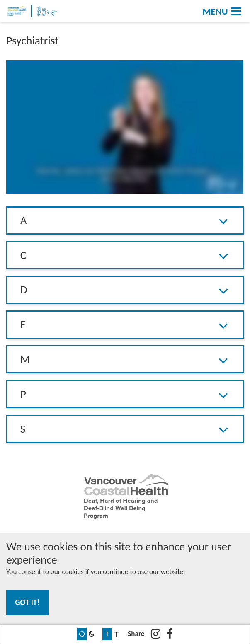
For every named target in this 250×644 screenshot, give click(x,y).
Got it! (27, 602)
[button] (125, 220)
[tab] (125, 221)
